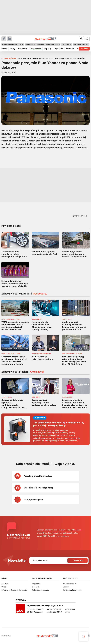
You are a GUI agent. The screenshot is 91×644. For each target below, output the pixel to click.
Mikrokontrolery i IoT (81, 44)
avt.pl (68, 612)
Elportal (66, 587)
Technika (70, 49)
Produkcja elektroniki (10, 44)
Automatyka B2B (70, 584)
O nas (4, 587)
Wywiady (59, 49)
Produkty (22, 49)
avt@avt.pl (70, 609)
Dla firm (84, 49)
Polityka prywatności (41, 590)
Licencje (36, 587)
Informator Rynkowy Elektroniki (14, 590)
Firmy (13, 49)
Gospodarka (35, 49)
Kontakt (5, 584)
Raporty (48, 49)
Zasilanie (41, 44)
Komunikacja (66, 44)
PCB (22, 44)
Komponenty (30, 44)
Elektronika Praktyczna (72, 590)
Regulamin (36, 584)
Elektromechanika (53, 44)
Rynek (4, 49)
